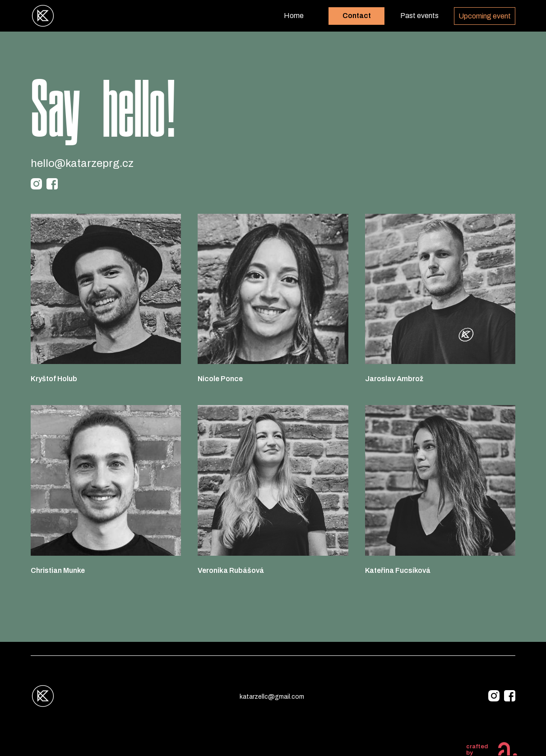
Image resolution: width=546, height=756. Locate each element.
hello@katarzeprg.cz (82, 163)
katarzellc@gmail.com (272, 697)
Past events (419, 16)
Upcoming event (485, 16)
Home (294, 16)
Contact (357, 16)
